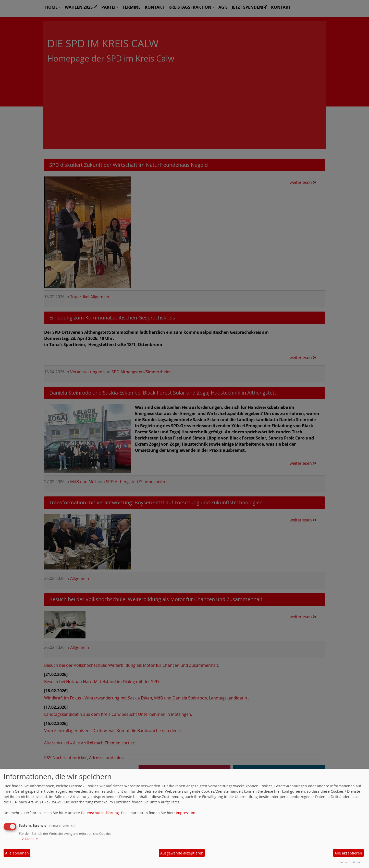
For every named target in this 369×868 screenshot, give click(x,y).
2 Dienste (28, 839)
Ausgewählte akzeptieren (182, 853)
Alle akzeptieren (348, 853)
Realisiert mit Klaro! (351, 862)
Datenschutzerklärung (100, 813)
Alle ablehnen (17, 853)
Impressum (186, 813)
